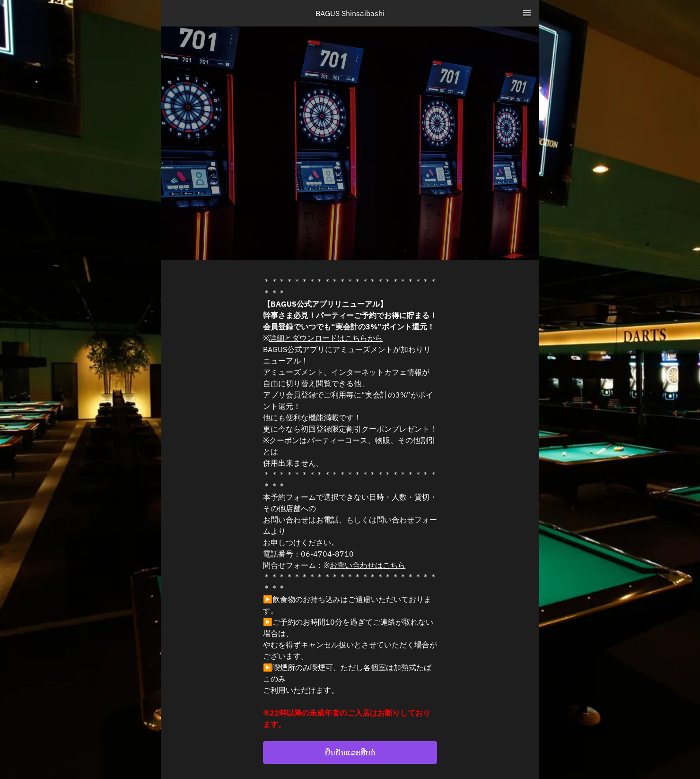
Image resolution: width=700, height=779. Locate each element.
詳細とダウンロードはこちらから (326, 338)
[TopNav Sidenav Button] (527, 13)
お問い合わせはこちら (367, 565)
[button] (350, 752)
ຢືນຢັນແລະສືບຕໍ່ (350, 752)
